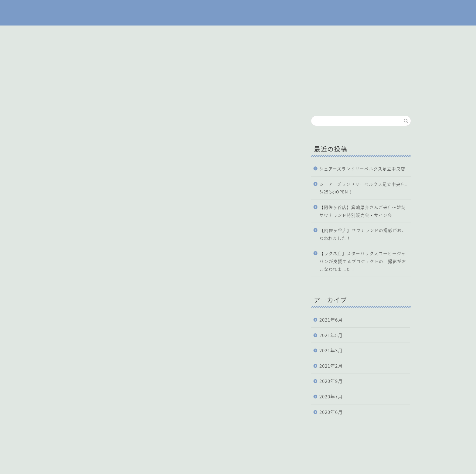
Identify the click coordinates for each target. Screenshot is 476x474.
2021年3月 (331, 350)
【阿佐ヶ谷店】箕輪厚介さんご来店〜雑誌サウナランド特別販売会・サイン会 (363, 211)
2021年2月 (331, 366)
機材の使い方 (269, 33)
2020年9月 (331, 381)
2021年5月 (331, 335)
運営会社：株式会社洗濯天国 (93, 467)
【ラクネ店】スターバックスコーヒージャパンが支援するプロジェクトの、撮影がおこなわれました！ (363, 261)
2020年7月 (331, 396)
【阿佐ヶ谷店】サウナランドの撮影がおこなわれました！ (363, 234)
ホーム (200, 33)
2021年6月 (331, 320)
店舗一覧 (231, 33)
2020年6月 (331, 412)
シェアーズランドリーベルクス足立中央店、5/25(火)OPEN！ (365, 188)
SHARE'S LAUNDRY (238, 13)
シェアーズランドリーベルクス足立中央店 (362, 169)
